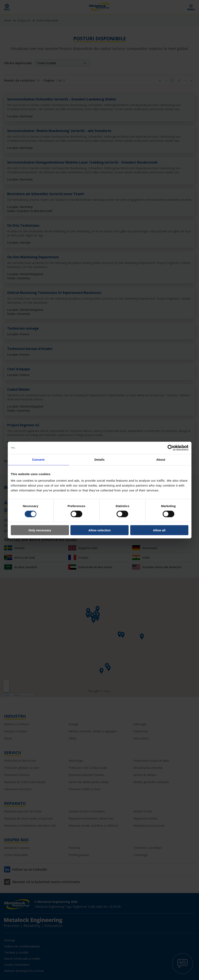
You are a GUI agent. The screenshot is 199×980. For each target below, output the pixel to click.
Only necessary (40, 530)
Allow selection (99, 530)
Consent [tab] (38, 460)
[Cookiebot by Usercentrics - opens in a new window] (171, 448)
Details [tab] (100, 460)
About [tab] (161, 460)
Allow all (159, 530)
